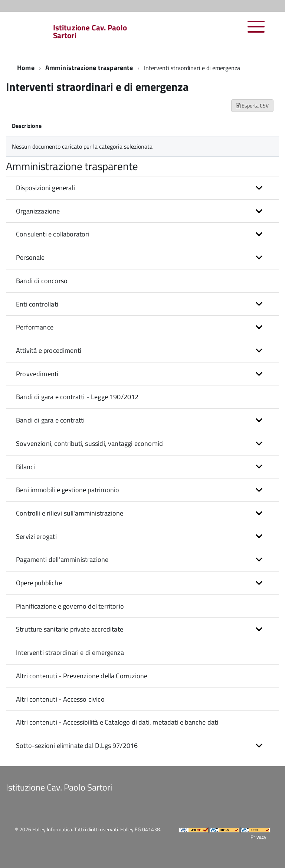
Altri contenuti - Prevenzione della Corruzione (82, 676)
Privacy (258, 837)
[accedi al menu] (256, 31)
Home (26, 68)
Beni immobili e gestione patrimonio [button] (68, 490)
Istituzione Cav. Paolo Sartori (90, 32)
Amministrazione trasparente (89, 68)
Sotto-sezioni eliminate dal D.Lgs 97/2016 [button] (77, 746)
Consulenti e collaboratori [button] (53, 234)
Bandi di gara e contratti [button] (50, 420)
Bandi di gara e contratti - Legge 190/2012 (77, 397)
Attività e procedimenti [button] (49, 350)
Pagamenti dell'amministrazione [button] (62, 559)
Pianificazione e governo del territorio (70, 606)
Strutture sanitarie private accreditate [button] (70, 629)
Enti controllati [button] (37, 304)
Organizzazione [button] (38, 211)
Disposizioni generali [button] (45, 188)
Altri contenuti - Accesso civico (60, 699)
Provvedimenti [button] (37, 374)
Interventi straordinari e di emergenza (70, 652)
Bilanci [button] (25, 467)
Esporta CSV (252, 105)
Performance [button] (35, 327)
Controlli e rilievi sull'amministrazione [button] (70, 513)
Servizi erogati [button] (36, 536)
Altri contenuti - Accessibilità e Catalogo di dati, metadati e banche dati (117, 722)
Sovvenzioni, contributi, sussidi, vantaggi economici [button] (90, 443)
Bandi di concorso (42, 281)
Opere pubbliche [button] (39, 583)
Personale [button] (30, 257)
